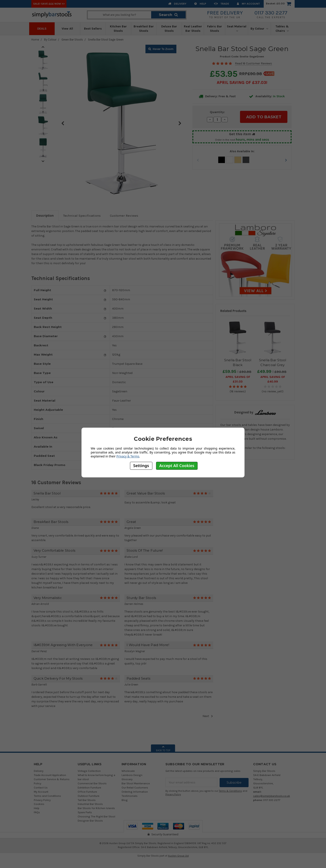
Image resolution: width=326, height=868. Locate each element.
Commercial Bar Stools (92, 783)
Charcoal (246, 160)
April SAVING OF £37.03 (241, 82)
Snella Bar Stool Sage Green (106, 40)
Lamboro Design (132, 775)
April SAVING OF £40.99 (273, 379)
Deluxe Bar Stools (169, 29)
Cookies (39, 804)
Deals (42, 29)
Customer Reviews (124, 216)
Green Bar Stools (72, 40)
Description (45, 216)
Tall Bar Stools (87, 800)
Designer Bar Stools (90, 821)
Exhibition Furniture (89, 787)
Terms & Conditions (230, 791)
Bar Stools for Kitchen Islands (96, 808)
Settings (141, 466)
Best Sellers (93, 29)
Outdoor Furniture (89, 796)
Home (35, 40)
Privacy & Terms (128, 456)
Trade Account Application (50, 775)
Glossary (127, 779)
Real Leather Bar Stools (193, 29)
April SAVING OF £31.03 (238, 379)
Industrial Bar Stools (90, 804)
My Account (248, 4)
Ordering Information (135, 792)
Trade (222, 4)
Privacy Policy (42, 800)
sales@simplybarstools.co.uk (272, 796)
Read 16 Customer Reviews (253, 63)
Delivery (177, 4)
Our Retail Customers (135, 787)
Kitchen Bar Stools (118, 29)
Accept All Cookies (177, 466)
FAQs (37, 812)
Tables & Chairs (282, 29)
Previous (63, 123)
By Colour (259, 29)
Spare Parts (85, 812)
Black (222, 160)
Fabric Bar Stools (215, 29)
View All (67, 29)
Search (168, 15)
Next (180, 123)
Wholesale (128, 771)
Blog (125, 800)
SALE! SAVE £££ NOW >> (49, 4)
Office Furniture (87, 792)
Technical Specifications (82, 216)
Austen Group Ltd (178, 856)
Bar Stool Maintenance (136, 783)
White (230, 160)
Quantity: (217, 112)
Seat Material (237, 28)
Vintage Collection (89, 771)
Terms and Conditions (47, 796)
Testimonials (130, 796)
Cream (238, 160)
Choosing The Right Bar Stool (96, 816)
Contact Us (41, 787)
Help (200, 4)
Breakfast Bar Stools (144, 29)
